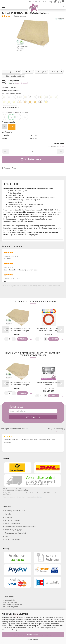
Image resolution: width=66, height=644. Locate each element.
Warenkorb (22, 339)
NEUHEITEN (33, 2)
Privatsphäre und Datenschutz (16, 533)
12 (12, 127)
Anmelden (56, 286)
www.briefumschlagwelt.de (12, 605)
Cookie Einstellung (33, 640)
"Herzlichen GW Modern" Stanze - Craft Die (49, 384)
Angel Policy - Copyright (14, 530)
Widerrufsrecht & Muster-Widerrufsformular (20, 527)
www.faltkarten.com (10, 602)
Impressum (9, 517)
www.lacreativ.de (9, 600)
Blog (50, 2)
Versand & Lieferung (12, 520)
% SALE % (42, 2)
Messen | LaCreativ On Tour (15, 511)
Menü (3, 7)
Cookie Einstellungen (13, 539)
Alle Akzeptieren (33, 634)
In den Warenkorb (30, 159)
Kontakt (8, 514)
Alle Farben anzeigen (10, 107)
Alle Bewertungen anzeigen (56, 431)
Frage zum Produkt (11, 168)
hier (40, 497)
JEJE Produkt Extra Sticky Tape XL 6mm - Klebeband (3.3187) (49, 330)
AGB (7, 536)
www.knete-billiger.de (10, 607)
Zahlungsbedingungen (13, 523)
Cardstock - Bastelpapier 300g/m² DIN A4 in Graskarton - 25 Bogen (17, 330)
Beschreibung (11, 184)
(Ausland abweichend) (22, 83)
